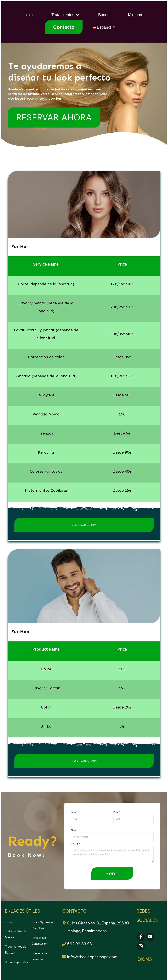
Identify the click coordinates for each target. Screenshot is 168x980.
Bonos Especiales (16, 960)
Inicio (8, 921)
